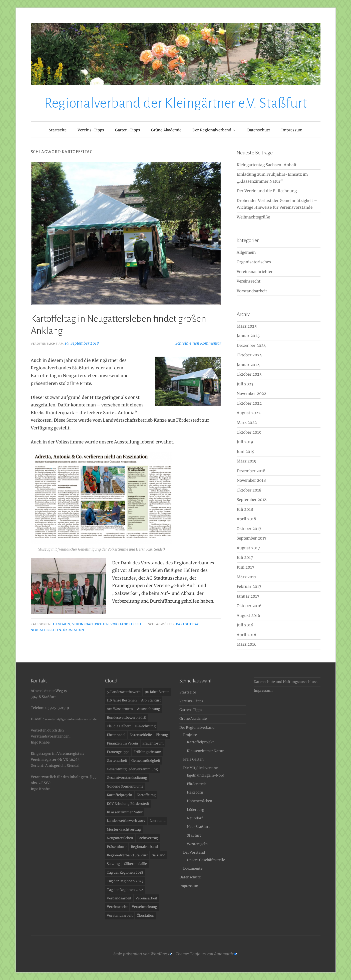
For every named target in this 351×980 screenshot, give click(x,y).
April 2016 (246, 635)
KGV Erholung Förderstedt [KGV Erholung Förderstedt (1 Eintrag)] (128, 804)
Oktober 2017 (249, 529)
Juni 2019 (246, 452)
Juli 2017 (245, 557)
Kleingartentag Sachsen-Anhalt (267, 165)
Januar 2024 (248, 365)
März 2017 (246, 577)
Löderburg (196, 810)
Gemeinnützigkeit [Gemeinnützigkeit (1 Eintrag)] (146, 761)
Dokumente (193, 869)
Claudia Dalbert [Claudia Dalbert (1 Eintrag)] (119, 726)
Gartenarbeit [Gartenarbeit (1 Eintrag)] (117, 761)
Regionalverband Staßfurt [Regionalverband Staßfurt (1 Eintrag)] (127, 855)
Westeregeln (197, 844)
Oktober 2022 (249, 403)
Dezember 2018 (251, 471)
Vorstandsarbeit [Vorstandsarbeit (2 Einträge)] (120, 916)
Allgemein (62, 624)
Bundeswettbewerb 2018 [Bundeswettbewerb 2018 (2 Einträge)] (126, 718)
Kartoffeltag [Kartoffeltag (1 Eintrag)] (146, 795)
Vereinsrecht (249, 281)
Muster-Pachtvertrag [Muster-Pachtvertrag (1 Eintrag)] (124, 829)
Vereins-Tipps (91, 130)
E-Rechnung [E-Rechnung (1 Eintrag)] (145, 726)
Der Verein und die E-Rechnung (267, 191)
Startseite (58, 130)
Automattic (224, 954)
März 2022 (247, 423)
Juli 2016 (245, 625)
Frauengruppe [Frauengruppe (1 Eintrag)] (118, 752)
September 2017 (252, 538)
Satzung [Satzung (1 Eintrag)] (113, 864)
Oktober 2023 (249, 374)
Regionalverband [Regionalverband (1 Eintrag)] (144, 847)
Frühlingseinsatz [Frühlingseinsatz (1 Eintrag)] (147, 752)
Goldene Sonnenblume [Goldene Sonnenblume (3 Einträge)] (125, 786)
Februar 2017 (249, 586)
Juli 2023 (245, 384)
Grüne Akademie (166, 130)
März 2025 (247, 326)
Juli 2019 (245, 442)
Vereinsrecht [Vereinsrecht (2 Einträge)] (117, 907)
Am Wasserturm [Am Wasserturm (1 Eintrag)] (120, 709)
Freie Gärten (193, 759)
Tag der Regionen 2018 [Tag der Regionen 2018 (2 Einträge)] (125, 873)
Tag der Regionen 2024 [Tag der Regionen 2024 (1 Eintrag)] (125, 890)
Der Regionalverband (212, 130)
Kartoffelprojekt (200, 742)
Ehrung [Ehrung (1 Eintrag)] (162, 735)
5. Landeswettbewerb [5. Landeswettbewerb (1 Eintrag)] (124, 692)
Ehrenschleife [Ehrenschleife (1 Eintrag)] (141, 735)
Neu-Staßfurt (198, 827)
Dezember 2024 (251, 345)
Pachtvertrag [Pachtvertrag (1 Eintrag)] (148, 838)
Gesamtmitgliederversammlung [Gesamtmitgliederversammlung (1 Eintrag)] (132, 769)
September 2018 (252, 500)
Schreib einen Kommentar (198, 343)
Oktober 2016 (249, 606)
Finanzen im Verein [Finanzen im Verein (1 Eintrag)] (122, 743)
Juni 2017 (245, 567)
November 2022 (251, 394)
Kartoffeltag (188, 624)
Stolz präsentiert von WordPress (141, 954)
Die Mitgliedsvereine (200, 768)
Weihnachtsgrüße (253, 217)
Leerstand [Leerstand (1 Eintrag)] (158, 821)
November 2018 (251, 480)
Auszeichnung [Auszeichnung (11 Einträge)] (149, 709)
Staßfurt (194, 835)
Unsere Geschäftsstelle (206, 860)
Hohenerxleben (200, 801)
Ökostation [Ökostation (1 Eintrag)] (146, 916)
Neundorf (195, 818)
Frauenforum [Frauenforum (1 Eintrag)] (153, 743)
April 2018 (246, 519)
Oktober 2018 (249, 490)
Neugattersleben (46, 630)
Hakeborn (195, 792)
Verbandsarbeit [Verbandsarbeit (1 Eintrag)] (119, 898)
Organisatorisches (254, 262)
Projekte (190, 735)
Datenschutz (259, 130)
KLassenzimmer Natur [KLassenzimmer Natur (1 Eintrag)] (125, 812)
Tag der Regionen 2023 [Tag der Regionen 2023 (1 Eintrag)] (125, 881)
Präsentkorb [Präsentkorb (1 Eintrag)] (117, 847)
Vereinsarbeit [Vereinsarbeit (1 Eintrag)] (146, 898)
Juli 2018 (245, 509)
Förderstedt (197, 784)
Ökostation (74, 630)
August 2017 (248, 548)
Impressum (292, 130)
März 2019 (247, 461)
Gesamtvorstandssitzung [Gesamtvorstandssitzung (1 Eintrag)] (127, 778)
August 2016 (248, 616)
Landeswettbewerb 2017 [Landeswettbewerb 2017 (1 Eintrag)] (126, 821)
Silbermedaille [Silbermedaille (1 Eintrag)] (135, 864)
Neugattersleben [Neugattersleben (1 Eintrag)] (120, 838)
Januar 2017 (248, 596)
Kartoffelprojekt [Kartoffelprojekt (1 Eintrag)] (120, 795)
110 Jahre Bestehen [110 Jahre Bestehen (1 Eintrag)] (122, 700)
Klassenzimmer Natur (205, 751)
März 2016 (247, 644)
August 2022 (249, 413)
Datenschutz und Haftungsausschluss (286, 682)
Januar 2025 (248, 336)
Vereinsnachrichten (91, 624)
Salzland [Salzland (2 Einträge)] (159, 855)
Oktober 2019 (249, 432)
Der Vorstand (194, 852)
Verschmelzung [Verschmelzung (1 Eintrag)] (144, 907)
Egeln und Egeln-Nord (206, 775)
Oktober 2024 (249, 355)
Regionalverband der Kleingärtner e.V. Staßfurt (176, 103)
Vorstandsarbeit (126, 624)
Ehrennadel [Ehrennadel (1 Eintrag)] (116, 735)
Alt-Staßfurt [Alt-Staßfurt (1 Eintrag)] (151, 700)
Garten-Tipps (128, 130)
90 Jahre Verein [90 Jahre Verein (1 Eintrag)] (157, 692)
